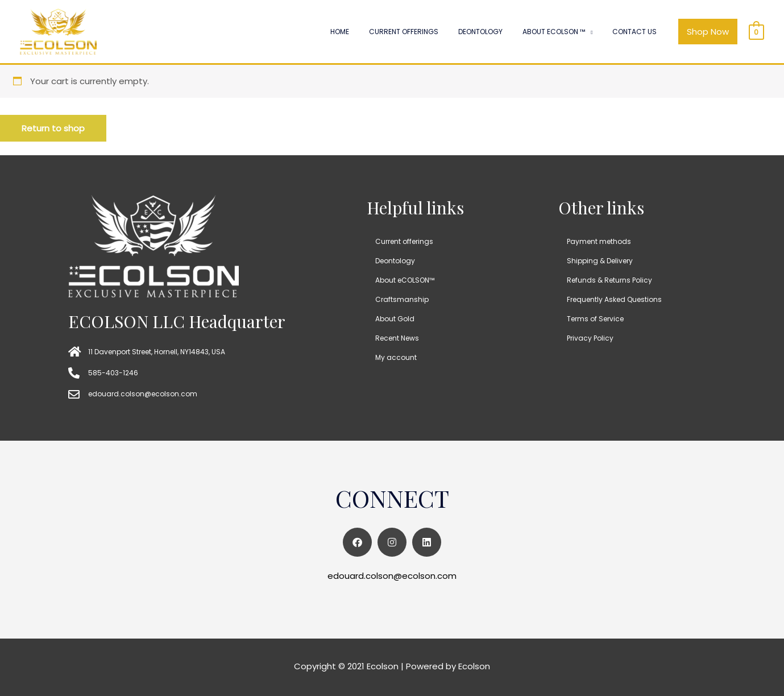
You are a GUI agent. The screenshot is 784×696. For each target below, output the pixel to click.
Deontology (502, 32)
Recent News (397, 338)
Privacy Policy (590, 338)
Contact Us (639, 32)
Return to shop (53, 128)
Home (378, 32)
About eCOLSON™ (405, 280)
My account (396, 357)
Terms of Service (595, 319)
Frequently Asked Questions (614, 299)
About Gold (395, 319)
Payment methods (599, 241)
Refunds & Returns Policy (609, 280)
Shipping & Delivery (600, 261)
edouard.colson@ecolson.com (392, 576)
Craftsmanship (402, 299)
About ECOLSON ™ (567, 32)
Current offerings (434, 32)
